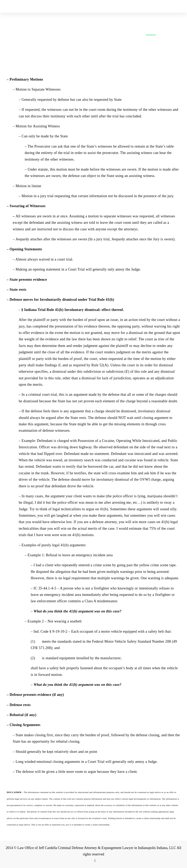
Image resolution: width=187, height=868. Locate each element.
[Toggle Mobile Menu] (179, 6)
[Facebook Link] (95, 861)
